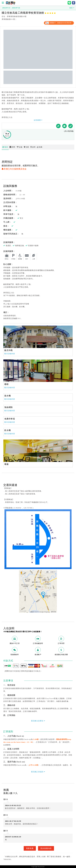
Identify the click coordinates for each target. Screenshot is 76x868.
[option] (38, 337)
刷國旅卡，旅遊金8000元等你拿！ (59, 23)
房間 (12, 147)
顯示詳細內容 (10, 354)
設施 (20, 147)
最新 (5, 147)
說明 (33, 147)
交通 (26, 147)
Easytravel (41, 867)
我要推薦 (30, 848)
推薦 (40, 147)
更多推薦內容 (46, 848)
